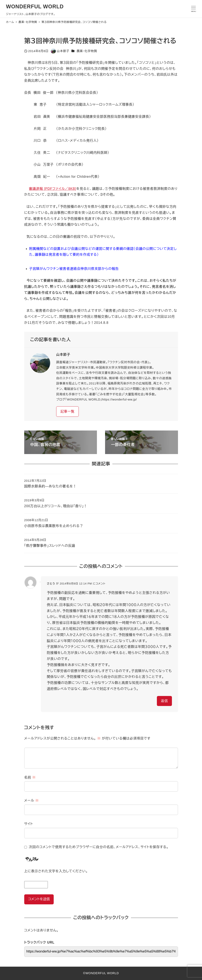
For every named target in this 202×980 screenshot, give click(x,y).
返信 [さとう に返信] (164, 701)
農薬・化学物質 (87, 51)
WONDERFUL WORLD (35, 6)
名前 (30, 777)
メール (32, 800)
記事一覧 (67, 411)
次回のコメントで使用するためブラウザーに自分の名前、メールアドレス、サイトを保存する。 (99, 847)
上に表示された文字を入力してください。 (56, 871)
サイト (29, 824)
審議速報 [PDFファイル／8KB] (53, 189)
